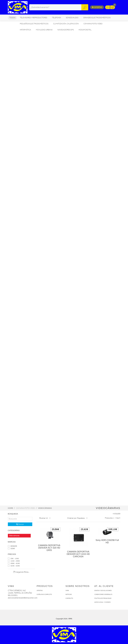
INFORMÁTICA (25, 30)
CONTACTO (69, 598)
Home (10, 508)
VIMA (67, 590)
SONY (11, 549)
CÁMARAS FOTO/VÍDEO (93, 24)
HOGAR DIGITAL (85, 30)
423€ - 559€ (14, 566)
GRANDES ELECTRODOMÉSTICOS (97, 18)
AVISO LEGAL (99, 602)
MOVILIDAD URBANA (44, 30)
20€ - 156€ (13, 559)
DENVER (12, 546)
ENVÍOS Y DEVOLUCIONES (103, 590)
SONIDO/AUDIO (72, 18)
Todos (12, 18)
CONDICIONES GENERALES (103, 594)
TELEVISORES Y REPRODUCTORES (33, 18)
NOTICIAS (69, 594)
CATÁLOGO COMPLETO (44, 594)
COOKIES (108, 602)
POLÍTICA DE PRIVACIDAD (103, 598)
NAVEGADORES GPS (66, 30)
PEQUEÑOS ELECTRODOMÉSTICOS (34, 24)
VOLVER (117, 514)
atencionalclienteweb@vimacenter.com (23, 598)
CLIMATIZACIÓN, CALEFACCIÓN (66, 24)
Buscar (20, 524)
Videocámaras (45, 508)
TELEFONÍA (57, 18)
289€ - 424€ (14, 563)
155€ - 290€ (14, 561)
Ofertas (97, 7)
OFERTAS (40, 590)
